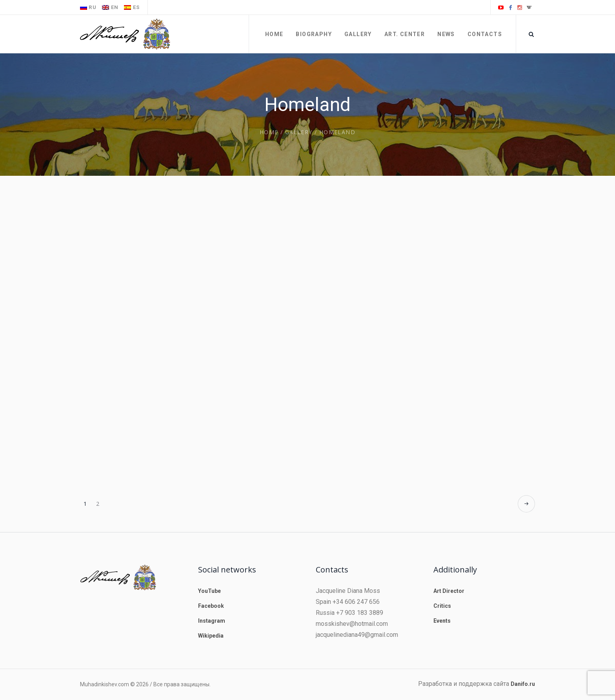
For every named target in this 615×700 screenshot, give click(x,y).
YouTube (209, 591)
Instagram (212, 621)
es (132, 7)
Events (442, 621)
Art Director (449, 591)
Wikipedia (211, 636)
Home (269, 132)
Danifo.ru (523, 684)
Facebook (211, 606)
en (110, 7)
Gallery (299, 132)
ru (88, 7)
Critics (442, 606)
